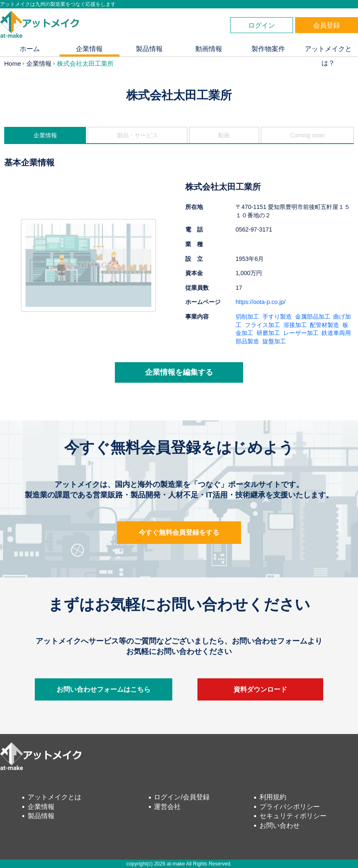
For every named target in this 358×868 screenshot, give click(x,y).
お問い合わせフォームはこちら (104, 689)
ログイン (262, 25)
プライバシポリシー (290, 807)
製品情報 (149, 49)
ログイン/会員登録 (182, 797)
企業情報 (89, 49)
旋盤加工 (274, 341)
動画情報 (209, 49)
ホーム (30, 49)
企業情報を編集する (179, 372)
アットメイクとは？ (328, 51)
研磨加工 (268, 333)
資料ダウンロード (260, 689)
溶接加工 (295, 325)
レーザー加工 (301, 333)
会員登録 (327, 25)
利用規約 (273, 797)
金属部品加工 (313, 317)
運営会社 (167, 807)
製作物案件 (268, 49)
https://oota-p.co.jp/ (261, 302)
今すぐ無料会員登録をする (179, 532)
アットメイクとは (54, 797)
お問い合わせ (280, 826)
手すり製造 (277, 317)
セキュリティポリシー (293, 816)
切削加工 (247, 317)
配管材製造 (324, 325)
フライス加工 (262, 325)
